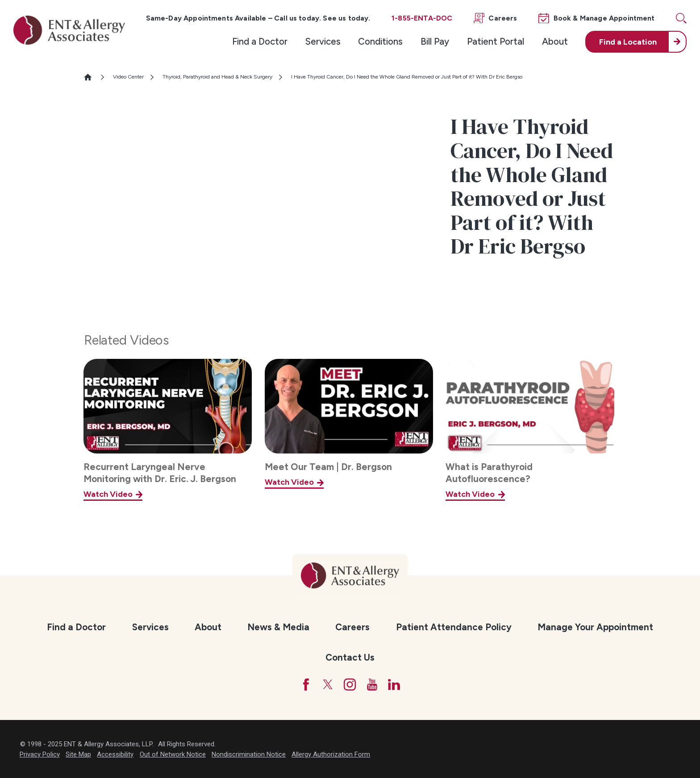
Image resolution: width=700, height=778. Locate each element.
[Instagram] (350, 684)
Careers (352, 627)
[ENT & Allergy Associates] (69, 30)
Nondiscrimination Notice (249, 754)
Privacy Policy (40, 754)
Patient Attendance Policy (454, 627)
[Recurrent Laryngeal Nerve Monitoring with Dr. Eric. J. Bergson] (168, 430)
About (555, 41)
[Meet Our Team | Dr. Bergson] (349, 430)
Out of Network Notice (173, 754)
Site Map (78, 754)
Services (323, 41)
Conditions (380, 41)
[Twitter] (328, 684)
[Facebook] (306, 684)
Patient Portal (496, 41)
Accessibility (115, 754)
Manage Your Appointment (595, 627)
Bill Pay (435, 41)
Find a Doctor (260, 41)
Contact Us (350, 657)
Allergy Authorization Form (331, 754)
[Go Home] (92, 77)
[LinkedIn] (394, 684)
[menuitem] (260, 42)
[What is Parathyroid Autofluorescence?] (530, 430)
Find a (628, 42)
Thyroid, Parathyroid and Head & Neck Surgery (217, 77)
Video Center (128, 77)
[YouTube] (372, 684)
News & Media (278, 627)
